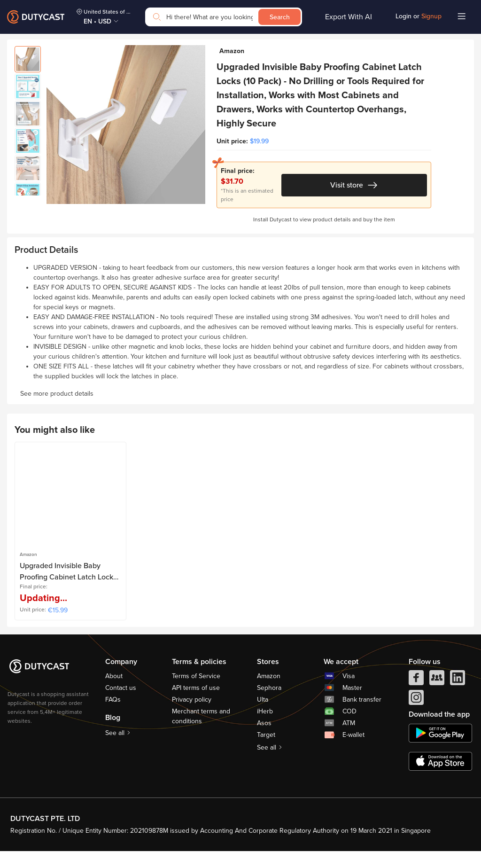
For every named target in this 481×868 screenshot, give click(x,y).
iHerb (265, 728)
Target (266, 752)
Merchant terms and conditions (201, 733)
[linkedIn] (458, 697)
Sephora (269, 705)
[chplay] (440, 750)
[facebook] (416, 697)
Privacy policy (192, 716)
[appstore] (440, 778)
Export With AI (349, 17)
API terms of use (196, 705)
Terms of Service (196, 693)
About (114, 693)
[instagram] (416, 717)
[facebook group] (437, 697)
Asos (264, 740)
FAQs (113, 716)
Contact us (121, 705)
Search (280, 17)
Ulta (263, 716)
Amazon (269, 693)
